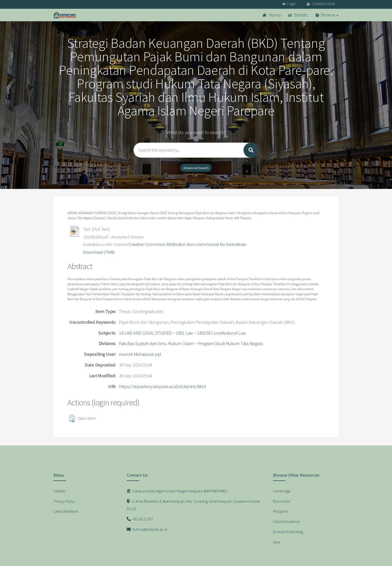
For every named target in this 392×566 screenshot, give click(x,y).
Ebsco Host (282, 501)
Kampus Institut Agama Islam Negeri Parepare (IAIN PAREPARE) (177, 491)
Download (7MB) (99, 252)
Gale (277, 542)
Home (271, 15)
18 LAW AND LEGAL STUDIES (145, 333)
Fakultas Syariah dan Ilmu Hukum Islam (156, 343)
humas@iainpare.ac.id (147, 529)
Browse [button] (327, 15)
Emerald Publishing (288, 532)
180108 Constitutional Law (221, 333)
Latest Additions (66, 511)
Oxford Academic (287, 521)
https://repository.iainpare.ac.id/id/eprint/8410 (162, 386)
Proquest (280, 511)
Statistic (298, 15)
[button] (72, 419)
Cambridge (282, 491)
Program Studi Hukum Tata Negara (230, 343)
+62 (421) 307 (140, 519)
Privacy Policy (64, 501)
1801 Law (184, 333)
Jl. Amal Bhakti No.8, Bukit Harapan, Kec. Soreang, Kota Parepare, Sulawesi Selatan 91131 (194, 505)
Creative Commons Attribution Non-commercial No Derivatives (187, 244)
